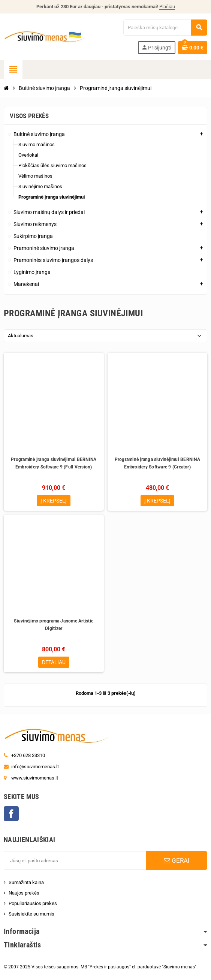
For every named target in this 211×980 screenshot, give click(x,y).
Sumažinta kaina (26, 882)
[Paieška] (165, 28)
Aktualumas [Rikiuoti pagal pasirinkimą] (21, 336)
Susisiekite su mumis (31, 914)
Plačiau (167, 7)
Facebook (11, 814)
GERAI (177, 860)
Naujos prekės (24, 893)
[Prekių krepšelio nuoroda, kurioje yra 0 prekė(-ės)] (193, 48)
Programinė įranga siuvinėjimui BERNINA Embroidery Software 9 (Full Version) (54, 463)
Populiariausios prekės (33, 903)
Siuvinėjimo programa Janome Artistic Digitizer (54, 625)
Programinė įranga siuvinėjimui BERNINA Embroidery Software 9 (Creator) (157, 463)
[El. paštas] (75, 860)
